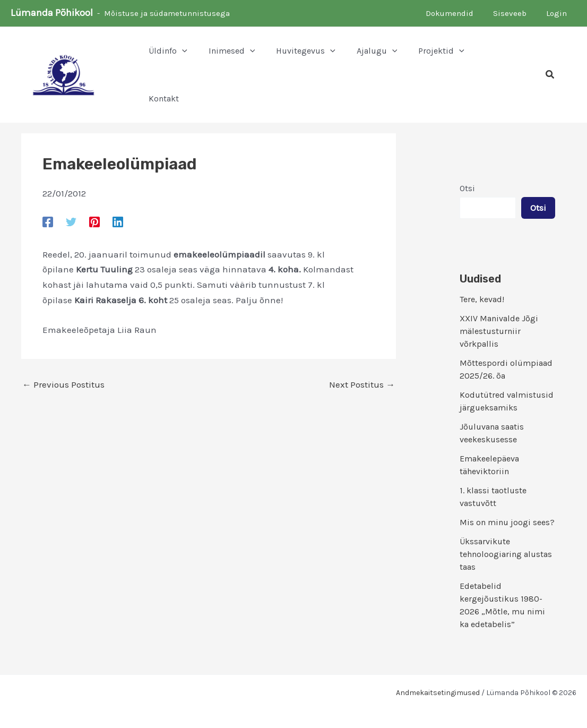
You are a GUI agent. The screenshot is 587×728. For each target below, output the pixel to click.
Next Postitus (362, 385)
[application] (182, 51)
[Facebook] (48, 221)
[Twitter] (71, 221)
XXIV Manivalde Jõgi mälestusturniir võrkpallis (499, 331)
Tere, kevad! (482, 299)
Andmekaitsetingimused (438, 693)
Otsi (467, 188)
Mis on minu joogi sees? (507, 522)
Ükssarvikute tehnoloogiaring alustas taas (506, 554)
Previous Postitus (63, 385)
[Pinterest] (94, 221)
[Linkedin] (118, 221)
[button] (168, 51)
